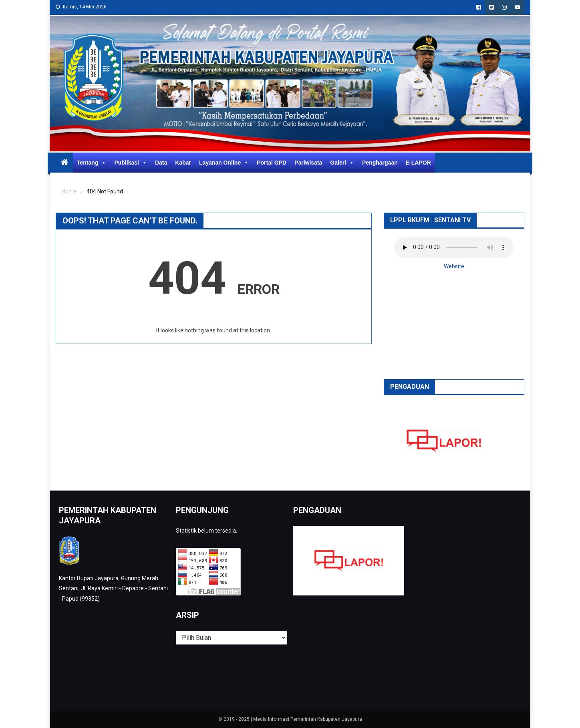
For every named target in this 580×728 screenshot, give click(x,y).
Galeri (342, 163)
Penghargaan (380, 163)
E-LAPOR (418, 163)
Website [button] (454, 266)
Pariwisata (308, 163)
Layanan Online (224, 163)
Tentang (92, 163)
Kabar (183, 163)
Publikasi (130, 163)
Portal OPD (272, 163)
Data (161, 163)
